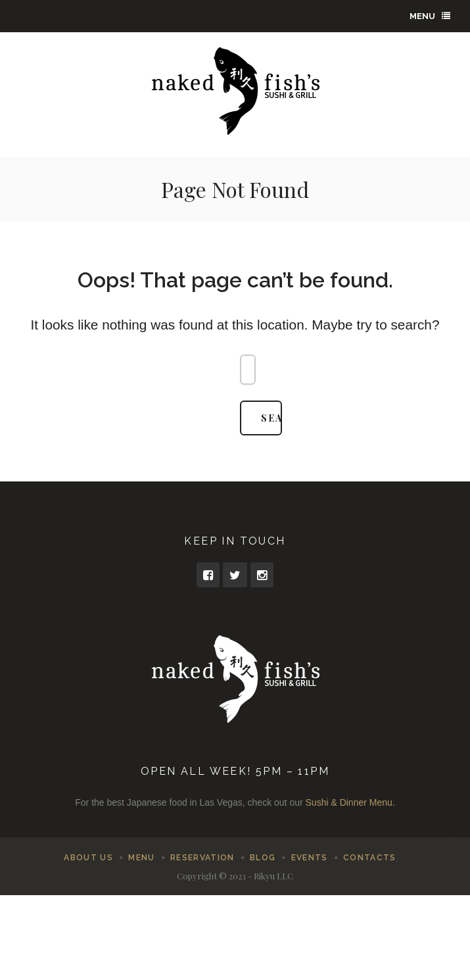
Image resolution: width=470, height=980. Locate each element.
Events (310, 858)
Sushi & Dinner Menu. (350, 802)
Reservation (202, 858)
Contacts (370, 858)
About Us (88, 858)
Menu (430, 16)
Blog (263, 858)
